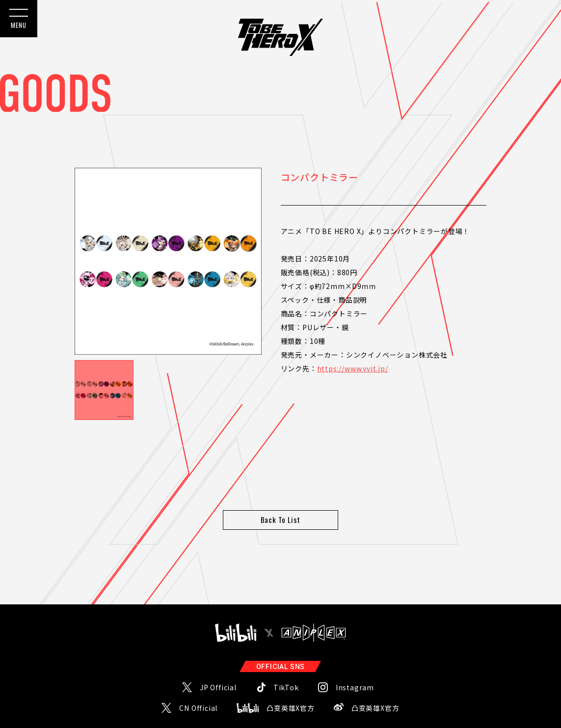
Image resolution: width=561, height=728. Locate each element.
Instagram (355, 658)
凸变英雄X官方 (291, 678)
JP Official (218, 658)
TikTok (286, 658)
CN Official (198, 678)
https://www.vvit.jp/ (353, 368)
